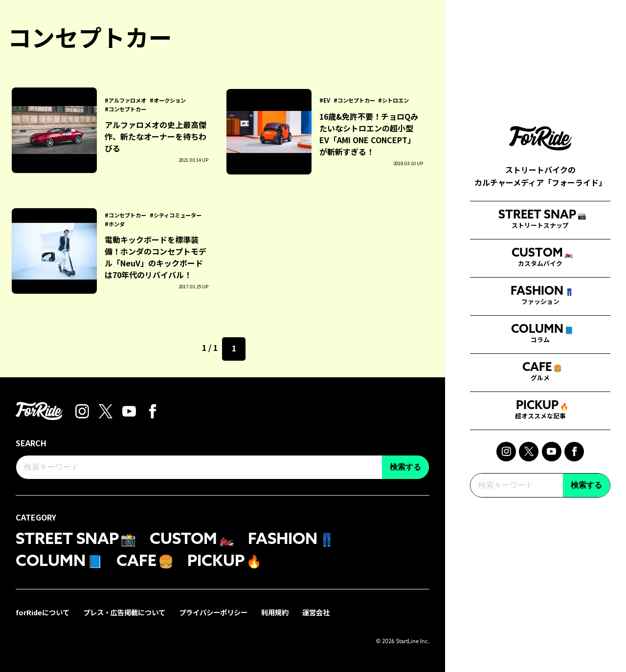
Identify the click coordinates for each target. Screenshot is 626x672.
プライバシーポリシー (213, 612)
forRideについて (43, 612)
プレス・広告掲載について (124, 612)
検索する (586, 495)
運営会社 (316, 612)
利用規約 (275, 612)
